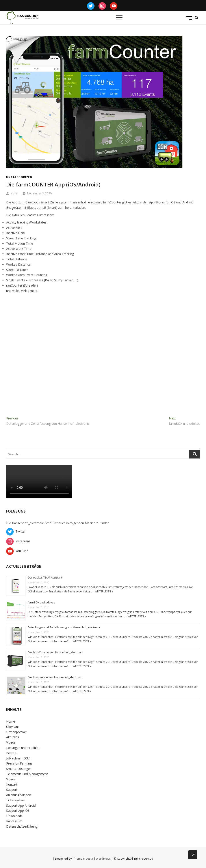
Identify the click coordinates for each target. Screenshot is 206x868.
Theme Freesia (83, 859)
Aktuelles (13, 737)
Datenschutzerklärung (22, 826)
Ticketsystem (16, 800)
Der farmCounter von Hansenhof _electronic (55, 652)
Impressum (14, 821)
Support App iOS (18, 811)
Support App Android (21, 805)
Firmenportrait (16, 732)
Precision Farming (19, 763)
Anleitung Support (19, 795)
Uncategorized (19, 177)
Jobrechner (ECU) (18, 758)
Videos (11, 742)
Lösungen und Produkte (23, 748)
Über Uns (13, 727)
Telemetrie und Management (27, 774)
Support (12, 790)
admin (13, 193)
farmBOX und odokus (41, 602)
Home (11, 721)
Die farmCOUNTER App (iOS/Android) (53, 184)
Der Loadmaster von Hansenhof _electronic (55, 677)
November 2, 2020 (37, 193)
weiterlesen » (104, 591)
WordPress (103, 859)
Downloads (14, 816)
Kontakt (12, 784)
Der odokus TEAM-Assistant (45, 578)
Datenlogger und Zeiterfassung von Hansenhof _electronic (64, 627)
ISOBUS (12, 753)
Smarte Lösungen (19, 769)
